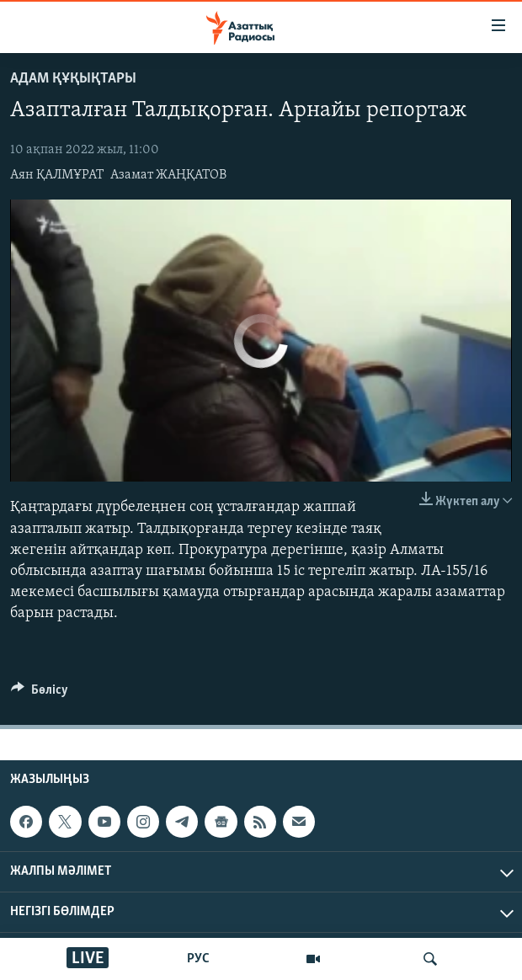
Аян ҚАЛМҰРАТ (57, 175)
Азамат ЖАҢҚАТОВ (168, 175)
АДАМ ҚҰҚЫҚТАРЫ (73, 79)
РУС (198, 959)
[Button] (40, 694)
